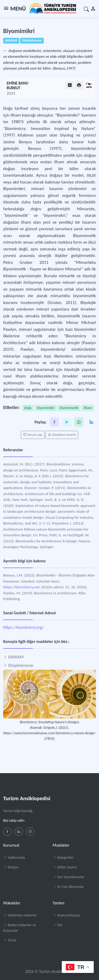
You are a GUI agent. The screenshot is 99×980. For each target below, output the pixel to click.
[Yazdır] (79, 85)
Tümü (10, 940)
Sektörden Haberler (20, 915)
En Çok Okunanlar (68, 887)
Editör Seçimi (65, 867)
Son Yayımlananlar (69, 877)
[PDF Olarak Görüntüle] (70, 85)
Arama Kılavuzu (67, 915)
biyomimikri (46, 408)
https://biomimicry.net (21, 587)
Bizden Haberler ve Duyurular (20, 928)
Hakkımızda (14, 858)
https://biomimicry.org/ (23, 627)
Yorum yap (33, 435)
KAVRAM (13, 657)
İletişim (11, 867)
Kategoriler (63, 858)
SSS (58, 925)
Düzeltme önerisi (62, 435)
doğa (28, 408)
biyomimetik (69, 408)
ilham (88, 408)
